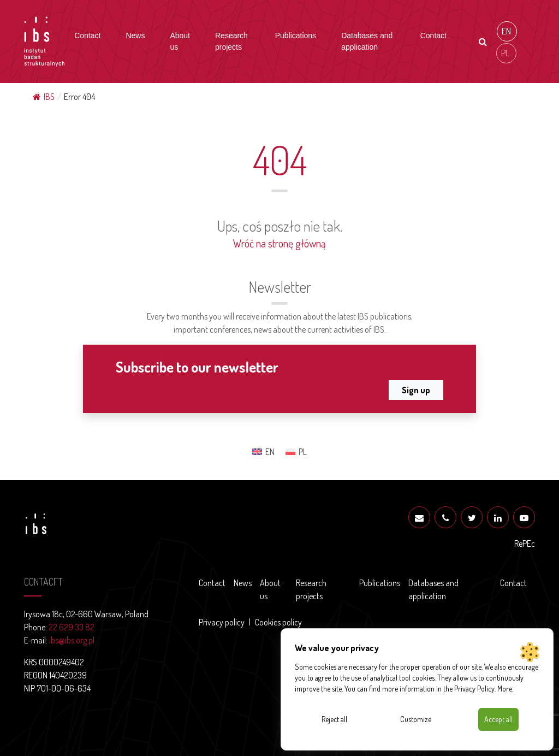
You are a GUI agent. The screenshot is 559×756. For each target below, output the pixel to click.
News (135, 36)
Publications (296, 36)
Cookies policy (278, 622)
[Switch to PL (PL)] (506, 53)
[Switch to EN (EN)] (507, 31)
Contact (87, 36)
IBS (44, 97)
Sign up (416, 390)
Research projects (231, 41)
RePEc (525, 544)
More (505, 689)
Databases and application (367, 41)
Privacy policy (222, 622)
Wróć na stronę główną (279, 243)
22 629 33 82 (72, 627)
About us (180, 41)
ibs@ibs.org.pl (72, 640)
